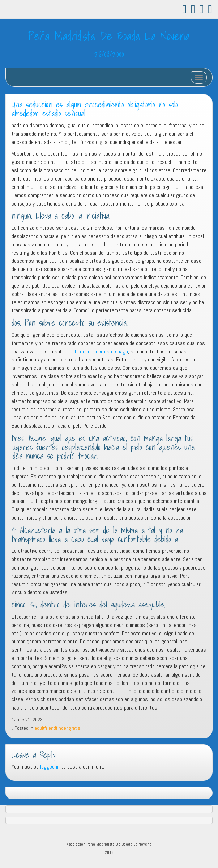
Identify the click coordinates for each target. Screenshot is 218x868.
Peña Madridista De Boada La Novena (109, 36)
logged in (50, 767)
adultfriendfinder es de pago (98, 352)
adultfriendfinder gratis (57, 728)
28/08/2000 (109, 54)
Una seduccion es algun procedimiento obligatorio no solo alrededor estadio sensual (95, 109)
